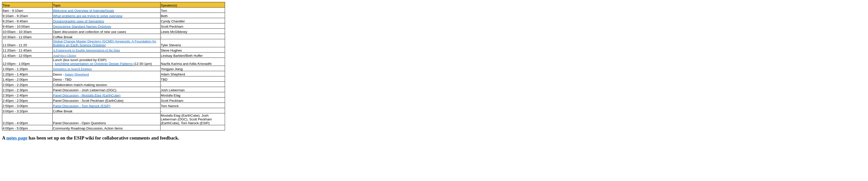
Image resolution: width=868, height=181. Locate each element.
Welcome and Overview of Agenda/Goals (84, 11)
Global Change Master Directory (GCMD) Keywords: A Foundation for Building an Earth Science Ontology (105, 43)
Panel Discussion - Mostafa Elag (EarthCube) (87, 95)
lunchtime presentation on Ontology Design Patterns (94, 64)
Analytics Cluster (65, 55)
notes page (17, 138)
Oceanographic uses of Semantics (78, 21)
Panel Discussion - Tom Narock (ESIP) (82, 106)
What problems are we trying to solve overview (88, 16)
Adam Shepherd (77, 75)
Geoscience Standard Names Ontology (82, 27)
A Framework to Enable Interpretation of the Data (86, 50)
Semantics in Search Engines (72, 69)
